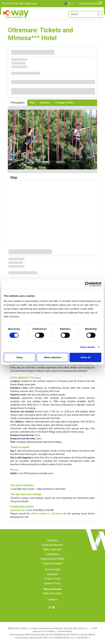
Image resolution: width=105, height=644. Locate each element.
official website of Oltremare (47, 514)
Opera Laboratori (52, 549)
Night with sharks (52, 593)
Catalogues (52, 554)
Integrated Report (52, 563)
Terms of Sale (52, 570)
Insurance (52, 574)
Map (32, 103)
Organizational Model (52, 559)
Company (52, 540)
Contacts (52, 599)
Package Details (64, 103)
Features (45, 103)
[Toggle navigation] (101, 3)
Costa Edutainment (52, 545)
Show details (88, 347)
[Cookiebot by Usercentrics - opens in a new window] (87, 284)
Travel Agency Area (89, 4)
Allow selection (52, 357)
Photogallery (18, 103)
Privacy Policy (52, 579)
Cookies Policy (52, 583)
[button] (68, 4)
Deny (20, 357)
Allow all (85, 357)
